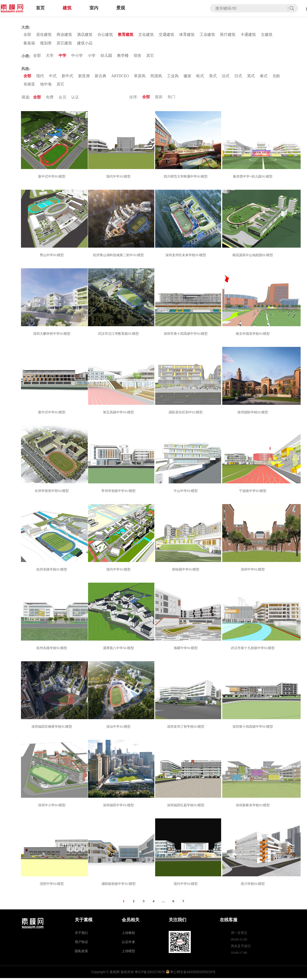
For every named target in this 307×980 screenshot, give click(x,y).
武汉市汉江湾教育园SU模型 (119, 336)
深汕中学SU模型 (119, 729)
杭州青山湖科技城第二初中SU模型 (119, 257)
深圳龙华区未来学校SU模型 (186, 257)
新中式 (67, 77)
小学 (92, 57)
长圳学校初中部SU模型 (53, 493)
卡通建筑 (248, 35)
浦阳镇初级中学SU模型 (119, 886)
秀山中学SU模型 (53, 257)
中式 (53, 77)
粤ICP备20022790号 (150, 974)
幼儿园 (106, 57)
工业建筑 (207, 35)
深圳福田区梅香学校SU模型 (53, 729)
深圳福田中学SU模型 (119, 807)
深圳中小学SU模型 (53, 807)
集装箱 (29, 44)
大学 (50, 57)
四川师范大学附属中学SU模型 (186, 178)
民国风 (157, 77)
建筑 (67, 8)
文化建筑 (146, 35)
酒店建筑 (85, 35)
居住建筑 (44, 35)
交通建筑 (166, 35)
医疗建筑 (228, 35)
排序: (134, 99)
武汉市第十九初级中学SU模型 (254, 650)
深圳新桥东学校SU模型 (254, 807)
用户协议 (81, 944)
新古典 (100, 77)
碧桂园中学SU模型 (186, 571)
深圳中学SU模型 (254, 571)
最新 (159, 99)
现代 (40, 77)
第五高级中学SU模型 (119, 414)
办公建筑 (105, 35)
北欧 (277, 77)
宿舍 (137, 57)
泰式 (264, 77)
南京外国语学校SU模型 (254, 336)
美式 (213, 77)
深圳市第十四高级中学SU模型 (186, 336)
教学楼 (123, 57)
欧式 (200, 77)
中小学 (77, 57)
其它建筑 (64, 44)
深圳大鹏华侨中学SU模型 (53, 336)
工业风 (173, 77)
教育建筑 (126, 35)
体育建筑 (187, 35)
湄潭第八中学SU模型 (119, 650)
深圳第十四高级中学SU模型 (254, 729)
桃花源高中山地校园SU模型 (254, 257)
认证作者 (128, 944)
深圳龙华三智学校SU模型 (186, 729)
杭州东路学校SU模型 (53, 571)
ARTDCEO (120, 77)
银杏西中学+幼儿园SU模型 (253, 178)
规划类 (46, 44)
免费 (50, 99)
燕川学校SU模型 (254, 886)
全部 (27, 35)
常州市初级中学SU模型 (119, 493)
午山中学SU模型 (186, 493)
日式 (239, 77)
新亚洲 (84, 77)
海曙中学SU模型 (186, 650)
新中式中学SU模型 (53, 178)
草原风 (140, 77)
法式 (226, 77)
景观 (121, 8)
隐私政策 (81, 953)
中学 (62, 57)
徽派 (188, 77)
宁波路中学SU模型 (254, 493)
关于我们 (81, 935)
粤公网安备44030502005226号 (193, 974)
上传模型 (128, 953)
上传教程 (128, 935)
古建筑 (267, 35)
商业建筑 (64, 35)
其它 (150, 57)
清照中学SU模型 (53, 886)
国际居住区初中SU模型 (186, 414)
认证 (75, 99)
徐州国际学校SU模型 (254, 414)
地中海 (46, 86)
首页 (40, 8)
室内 (94, 8)
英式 (251, 77)
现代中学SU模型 (119, 178)
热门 (171, 99)
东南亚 (29, 86)
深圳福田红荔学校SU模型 (186, 807)
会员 (62, 99)
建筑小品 (85, 44)
